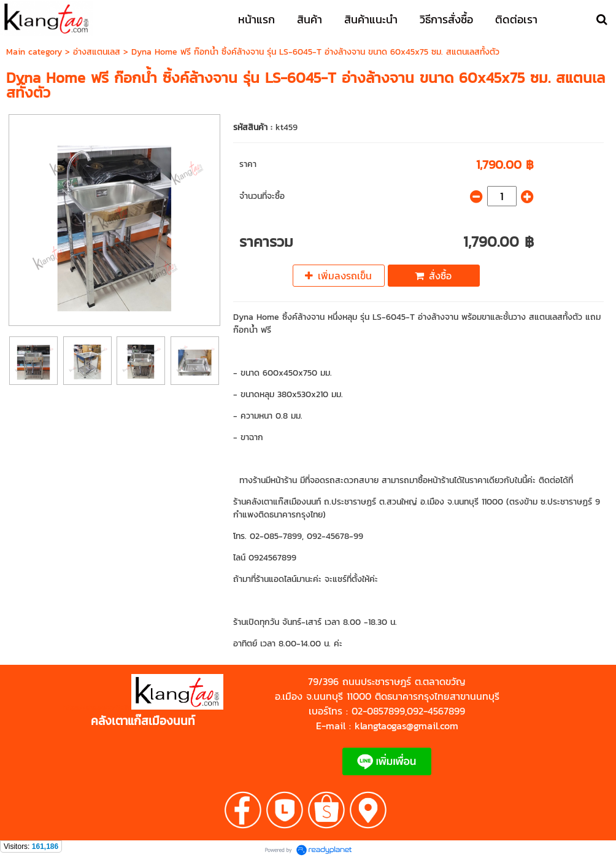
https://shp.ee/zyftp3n (97, 707)
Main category (34, 52)
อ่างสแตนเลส (97, 52)
